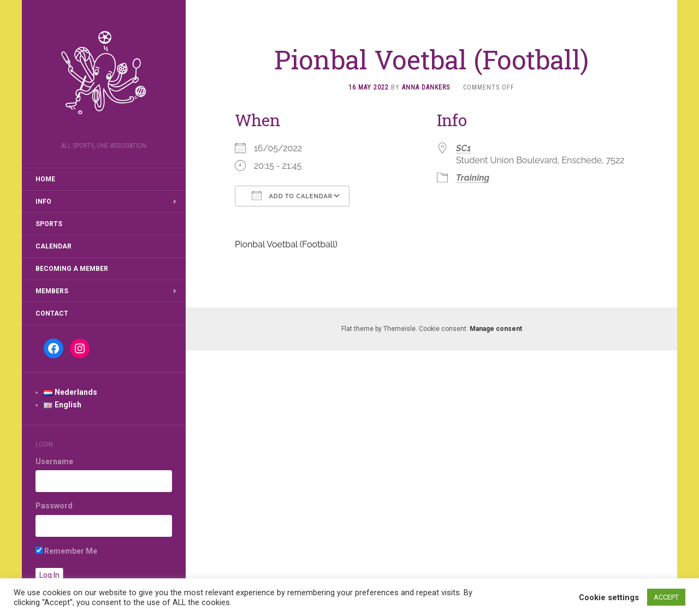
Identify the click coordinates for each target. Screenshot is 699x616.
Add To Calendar (292, 196)
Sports (49, 224)
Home (45, 179)
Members (52, 291)
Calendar (54, 246)
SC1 (464, 148)
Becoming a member (72, 269)
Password (54, 506)
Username (54, 461)
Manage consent (496, 329)
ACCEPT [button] (666, 597)
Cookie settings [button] (609, 597)
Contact (52, 313)
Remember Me (66, 551)
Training (473, 178)
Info (43, 202)
